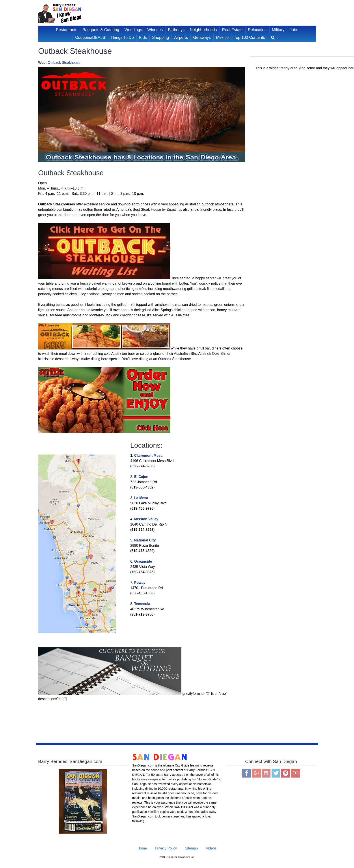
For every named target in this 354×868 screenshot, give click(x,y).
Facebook (247, 773)
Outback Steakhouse (64, 63)
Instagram (266, 773)
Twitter (276, 773)
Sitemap (191, 848)
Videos (211, 848)
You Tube (296, 773)
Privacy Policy (166, 848)
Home (142, 848)
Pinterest (286, 773)
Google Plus (256, 773)
